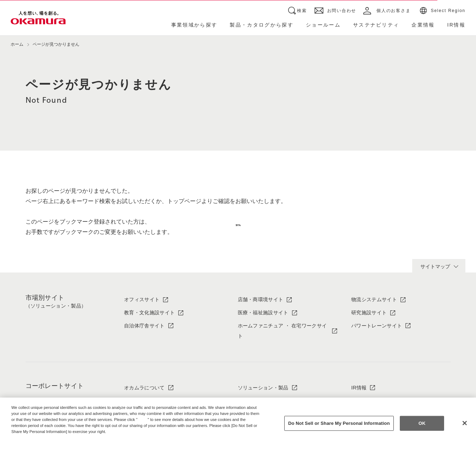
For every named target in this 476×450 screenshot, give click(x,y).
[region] (238, 424)
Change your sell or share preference (48, 443)
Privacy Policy (27, 437)
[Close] (465, 423)
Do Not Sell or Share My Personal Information (339, 423)
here (144, 420)
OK (422, 423)
